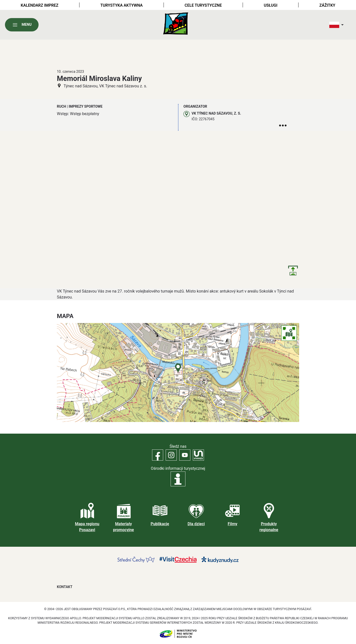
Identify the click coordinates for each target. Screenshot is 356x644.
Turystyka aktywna (122, 5)
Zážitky (327, 5)
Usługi (271, 5)
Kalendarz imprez (40, 5)
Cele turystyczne (203, 5)
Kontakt (65, 587)
